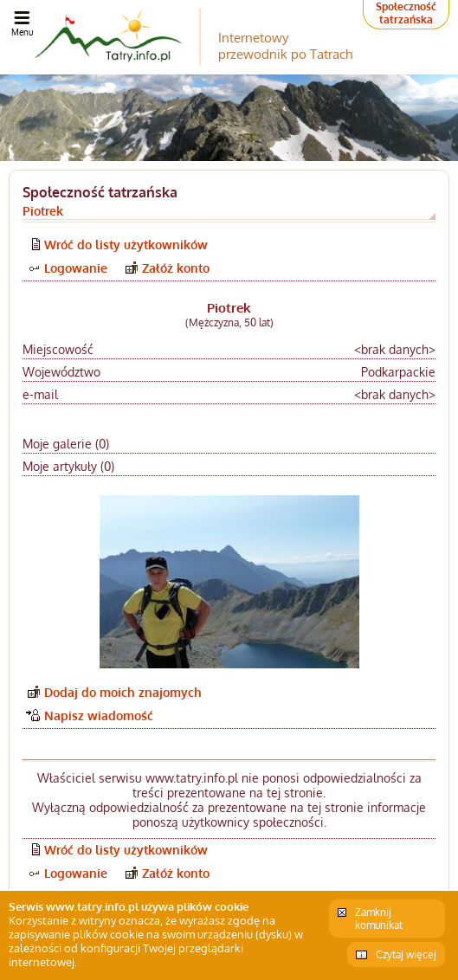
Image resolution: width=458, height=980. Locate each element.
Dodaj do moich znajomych (123, 692)
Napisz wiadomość (99, 716)
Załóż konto (176, 268)
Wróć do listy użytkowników (126, 245)
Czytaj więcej (406, 954)
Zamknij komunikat (379, 919)
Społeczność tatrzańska (406, 13)
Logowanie (76, 268)
